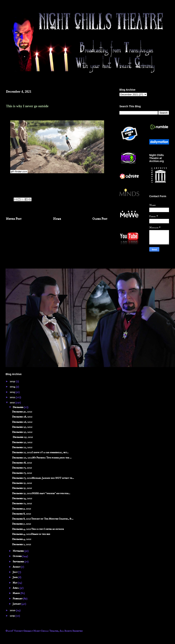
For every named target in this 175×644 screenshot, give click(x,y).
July (15, 572)
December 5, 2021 (22, 524)
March (17, 593)
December (18, 407)
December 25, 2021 (22, 427)
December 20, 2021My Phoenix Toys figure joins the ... (42, 458)
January (17, 604)
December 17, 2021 (22, 468)
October (17, 556)
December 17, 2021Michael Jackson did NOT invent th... (43, 478)
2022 (13, 397)
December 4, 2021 (22, 539)
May (15, 583)
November (18, 551)
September (19, 562)
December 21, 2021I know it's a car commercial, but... (40, 452)
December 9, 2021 (22, 509)
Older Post (100, 219)
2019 (12, 616)
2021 (12, 403)
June (15, 577)
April (16, 588)
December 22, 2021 (22, 447)
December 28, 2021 (22, 417)
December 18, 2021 (22, 463)
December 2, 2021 (22, 544)
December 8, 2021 (22, 514)
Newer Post (14, 219)
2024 (13, 387)
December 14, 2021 (22, 498)
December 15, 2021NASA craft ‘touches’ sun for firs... (41, 493)
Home (57, 219)
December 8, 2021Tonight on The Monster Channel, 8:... (43, 519)
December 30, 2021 (22, 412)
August (17, 567)
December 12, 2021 (22, 503)
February (18, 599)
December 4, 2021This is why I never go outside (38, 529)
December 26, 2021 (22, 422)
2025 (13, 381)
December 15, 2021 (22, 483)
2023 (12, 392)
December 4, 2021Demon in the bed (31, 534)
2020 (13, 610)
